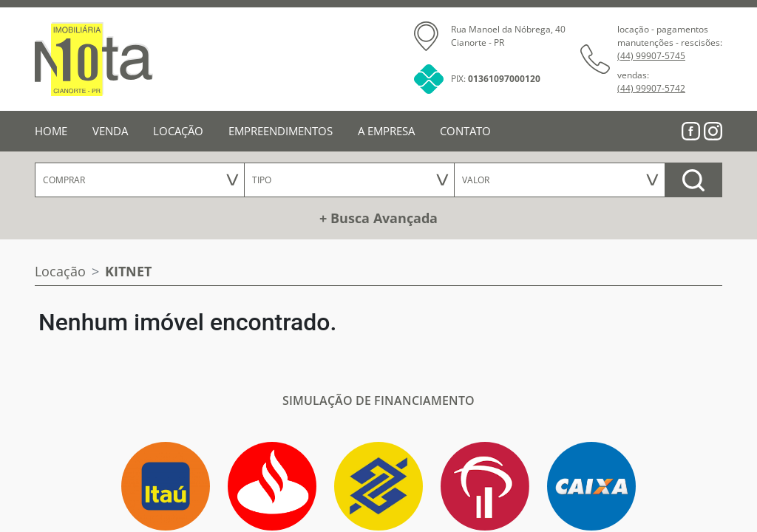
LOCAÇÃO (178, 131)
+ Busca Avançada (378, 218)
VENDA (110, 131)
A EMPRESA (386, 131)
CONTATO (465, 131)
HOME (51, 131)
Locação (60, 271)
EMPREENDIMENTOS (281, 131)
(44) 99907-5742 (651, 88)
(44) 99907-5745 (651, 56)
